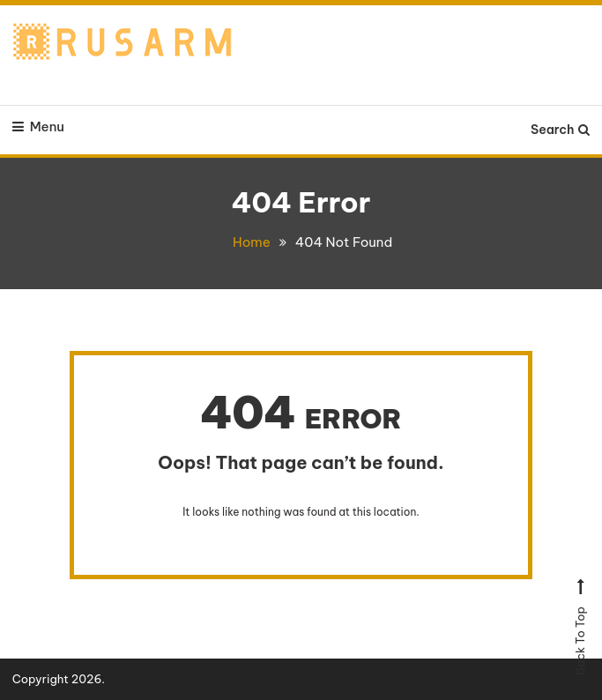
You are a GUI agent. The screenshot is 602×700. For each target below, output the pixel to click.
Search (560, 130)
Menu (38, 127)
